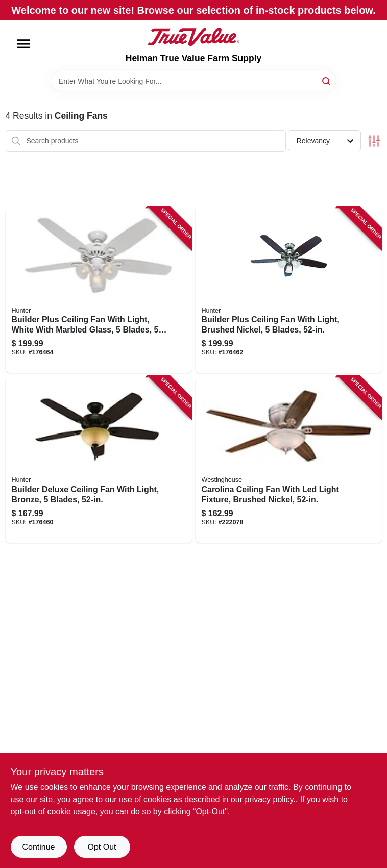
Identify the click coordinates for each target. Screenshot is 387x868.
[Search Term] (194, 81)
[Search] (327, 80)
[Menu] (23, 44)
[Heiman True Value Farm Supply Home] (194, 37)
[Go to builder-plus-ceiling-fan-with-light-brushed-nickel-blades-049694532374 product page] (289, 290)
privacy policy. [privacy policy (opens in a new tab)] (270, 799)
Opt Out (102, 847)
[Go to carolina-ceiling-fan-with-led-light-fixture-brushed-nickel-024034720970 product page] (289, 459)
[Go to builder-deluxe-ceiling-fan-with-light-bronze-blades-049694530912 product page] (99, 459)
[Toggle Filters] (374, 141)
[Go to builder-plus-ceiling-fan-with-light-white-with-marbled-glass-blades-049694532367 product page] (99, 290)
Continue (38, 847)
